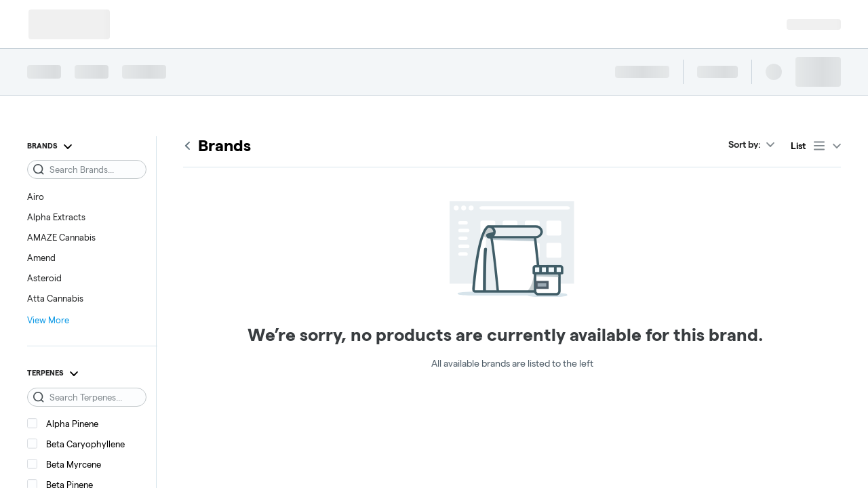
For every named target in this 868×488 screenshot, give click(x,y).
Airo (36, 197)
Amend (41, 258)
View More (48, 320)
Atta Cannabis (55, 298)
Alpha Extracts (56, 217)
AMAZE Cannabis (61, 237)
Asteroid (44, 278)
